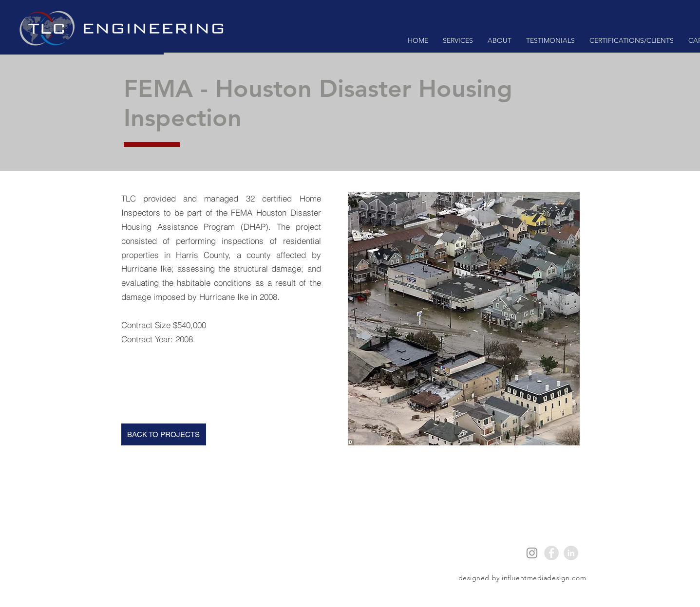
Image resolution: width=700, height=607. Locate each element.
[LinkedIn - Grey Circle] (571, 553)
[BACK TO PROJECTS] (164, 434)
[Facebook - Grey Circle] (551, 553)
